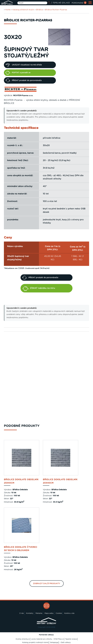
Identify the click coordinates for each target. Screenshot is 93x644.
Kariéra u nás (69, 613)
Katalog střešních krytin (23, 10)
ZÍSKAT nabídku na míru (39, 289)
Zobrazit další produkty (47, 584)
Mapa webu (49, 613)
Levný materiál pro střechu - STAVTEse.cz (47, 639)
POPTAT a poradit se (18, 73)
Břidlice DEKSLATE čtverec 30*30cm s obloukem (21, 549)
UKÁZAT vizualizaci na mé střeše (24, 65)
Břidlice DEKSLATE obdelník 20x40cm (60, 481)
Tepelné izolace (71, 639)
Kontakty (30, 613)
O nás (22, 613)
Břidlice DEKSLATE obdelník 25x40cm (21, 481)
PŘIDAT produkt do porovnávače (24, 80)
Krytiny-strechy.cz (23, 639)
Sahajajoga (54, 642)
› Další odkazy (65, 642)
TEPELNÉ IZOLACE (61, 3)
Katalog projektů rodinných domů (35, 642)
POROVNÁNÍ (79, 3)
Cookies (59, 613)
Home (8, 10)
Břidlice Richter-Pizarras (56, 10)
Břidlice (40, 10)
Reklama (39, 613)
